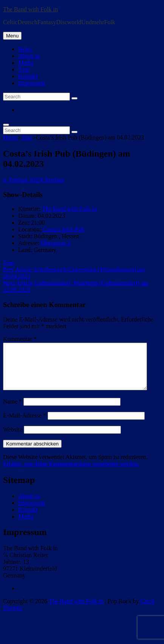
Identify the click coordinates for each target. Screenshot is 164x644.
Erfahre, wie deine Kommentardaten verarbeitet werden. (71, 473)
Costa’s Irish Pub (63, 229)
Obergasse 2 (56, 243)
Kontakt (28, 76)
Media (26, 63)
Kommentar (20, 339)
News (25, 49)
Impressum (32, 83)
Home (10, 137)
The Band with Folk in (30, 9)
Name (12, 410)
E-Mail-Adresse (25, 424)
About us (29, 56)
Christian (53, 180)
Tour (24, 69)
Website (13, 438)
